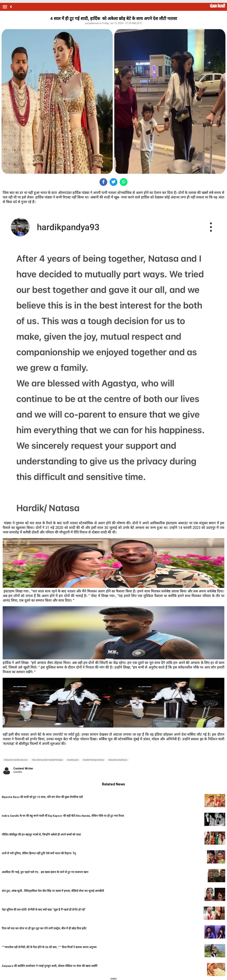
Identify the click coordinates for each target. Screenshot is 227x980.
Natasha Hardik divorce (16, 760)
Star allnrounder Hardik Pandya (47, 760)
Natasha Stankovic (118, 760)
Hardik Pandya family (93, 760)
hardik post (73, 760)
